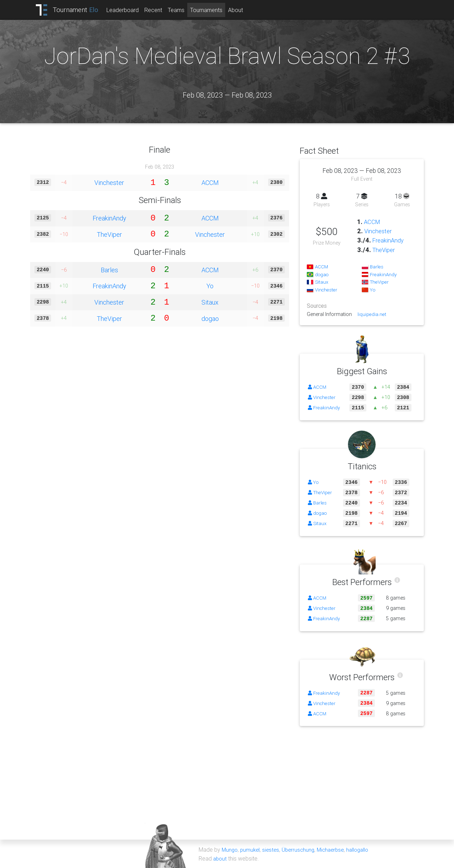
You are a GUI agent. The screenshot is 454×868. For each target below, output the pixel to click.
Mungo (230, 850)
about (220, 858)
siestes (273, 850)
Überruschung (301, 850)
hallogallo (364, 850)
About (242, 10)
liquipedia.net (373, 314)
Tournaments (212, 10)
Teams (182, 10)
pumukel (251, 850)
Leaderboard (129, 10)
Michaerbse (336, 850)
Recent (159, 10)
